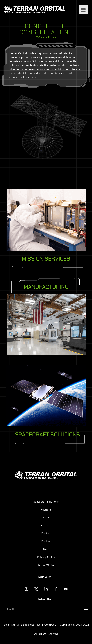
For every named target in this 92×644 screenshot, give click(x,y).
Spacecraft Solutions (46, 502)
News (46, 517)
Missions (46, 509)
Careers (46, 525)
